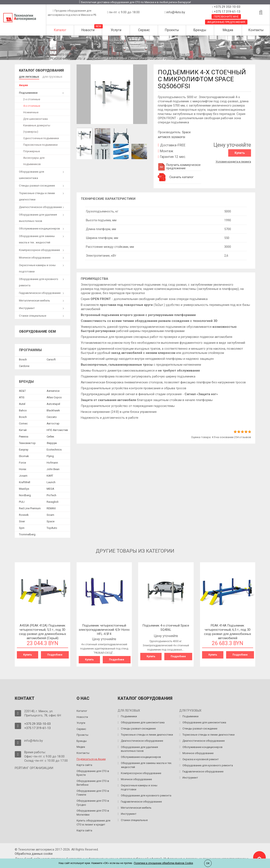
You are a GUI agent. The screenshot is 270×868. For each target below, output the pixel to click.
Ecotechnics (54, 449)
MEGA (50, 488)
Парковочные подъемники (40, 144)
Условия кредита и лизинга (233, 161)
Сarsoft (51, 359)
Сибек (50, 436)
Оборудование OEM (37, 331)
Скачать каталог (182, 177)
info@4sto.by (176, 12)
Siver (22, 521)
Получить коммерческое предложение (179, 167)
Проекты (172, 30)
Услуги (116, 30)
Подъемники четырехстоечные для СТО (52, 58)
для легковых (28, 76)
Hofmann (52, 462)
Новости (88, 30)
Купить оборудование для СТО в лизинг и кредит (93, 821)
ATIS (22, 397)
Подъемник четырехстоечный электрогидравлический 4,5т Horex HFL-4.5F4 (104, 629)
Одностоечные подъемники (41, 137)
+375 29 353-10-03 (227, 7)
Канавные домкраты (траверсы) (37, 128)
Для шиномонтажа (35, 118)
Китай (23, 429)
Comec (23, 423)
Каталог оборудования (41, 70)
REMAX (51, 508)
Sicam (50, 514)
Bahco (23, 410)
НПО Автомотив (57, 429)
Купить (240, 153)
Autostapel (53, 403)
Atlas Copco (54, 397)
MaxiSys (24, 488)
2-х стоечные (32, 98)
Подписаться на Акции (91, 758)
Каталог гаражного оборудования (61, 54)
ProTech (51, 495)
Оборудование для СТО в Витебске (93, 782)
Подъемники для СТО (213, 54)
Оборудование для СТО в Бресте (93, 772)
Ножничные (31, 111)
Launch (51, 482)
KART (50, 475)
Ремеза (24, 436)
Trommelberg (27, 534)
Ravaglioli (53, 501)
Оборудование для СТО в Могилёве (93, 812)
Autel (22, 403)
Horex (23, 469)
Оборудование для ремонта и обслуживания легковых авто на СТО (142, 54)
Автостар (53, 423)
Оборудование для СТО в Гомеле (93, 792)
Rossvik (24, 514)
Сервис (144, 30)
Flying (50, 455)
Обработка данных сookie (34, 852)
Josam (23, 475)
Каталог (60, 30)
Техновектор (27, 442)
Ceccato (52, 416)
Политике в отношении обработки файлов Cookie (163, 863)
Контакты (256, 30)
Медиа (228, 30)
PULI (22, 501)
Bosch (23, 359)
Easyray (24, 449)
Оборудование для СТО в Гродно (93, 801)
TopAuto (52, 527)
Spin (22, 527)
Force (22, 462)
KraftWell (25, 482)
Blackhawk (53, 410)
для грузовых (49, 76)
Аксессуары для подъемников (34, 160)
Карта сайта (84, 764)
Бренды (200, 30)
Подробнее (55, 654)
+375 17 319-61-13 (227, 12)
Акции (23, 84)
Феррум (52, 442)
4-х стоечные (32, 105)
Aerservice (53, 390)
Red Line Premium (30, 508)
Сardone (24, 365)
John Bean (53, 469)
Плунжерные (32, 150)
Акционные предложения (226, 22)
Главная (23, 54)
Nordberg (25, 495)
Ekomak (24, 455)
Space (186, 132)
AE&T (22, 390)
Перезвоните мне (226, 17)
